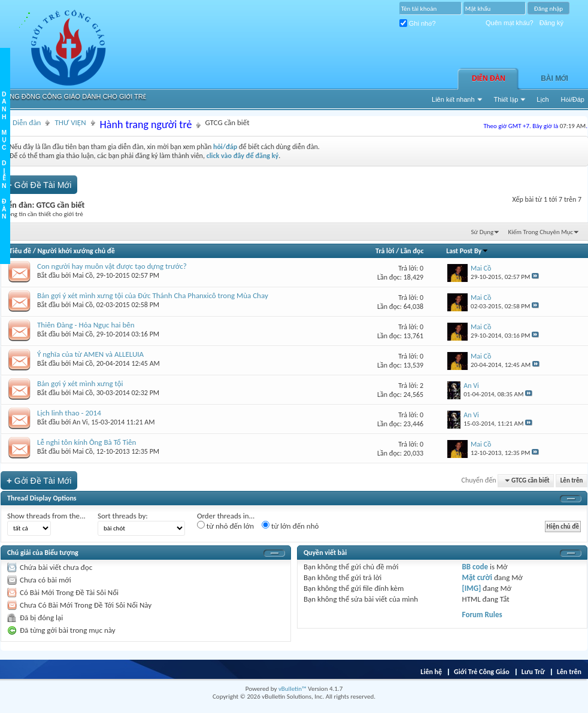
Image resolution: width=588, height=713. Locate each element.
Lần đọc (412, 251)
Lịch (542, 99)
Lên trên (572, 480)
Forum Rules (482, 615)
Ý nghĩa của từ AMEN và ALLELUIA (90, 354)
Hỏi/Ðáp (573, 99)
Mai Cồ (83, 275)
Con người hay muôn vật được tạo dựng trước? (112, 266)
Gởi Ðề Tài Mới (39, 185)
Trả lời (385, 251)
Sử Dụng (483, 232)
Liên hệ (431, 672)
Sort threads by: (123, 516)
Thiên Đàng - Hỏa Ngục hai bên (86, 325)
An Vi (80, 422)
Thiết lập (506, 99)
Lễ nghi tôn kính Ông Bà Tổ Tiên (87, 442)
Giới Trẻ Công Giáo (482, 672)
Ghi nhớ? (418, 23)
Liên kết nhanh (453, 99)
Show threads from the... (46, 516)
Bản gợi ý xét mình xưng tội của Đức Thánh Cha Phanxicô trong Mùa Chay (153, 295)
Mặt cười (477, 577)
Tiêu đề (20, 251)
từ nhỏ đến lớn (225, 526)
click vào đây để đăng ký (243, 156)
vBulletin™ (293, 689)
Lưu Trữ (533, 672)
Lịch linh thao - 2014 (69, 413)
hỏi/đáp (225, 147)
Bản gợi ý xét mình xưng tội (80, 383)
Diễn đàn (489, 78)
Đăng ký (551, 23)
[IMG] (472, 588)
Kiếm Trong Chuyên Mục (541, 232)
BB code (475, 567)
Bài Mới (554, 78)
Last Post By (467, 251)
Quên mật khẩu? (510, 23)
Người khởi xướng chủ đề (76, 251)
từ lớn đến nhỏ (290, 526)
